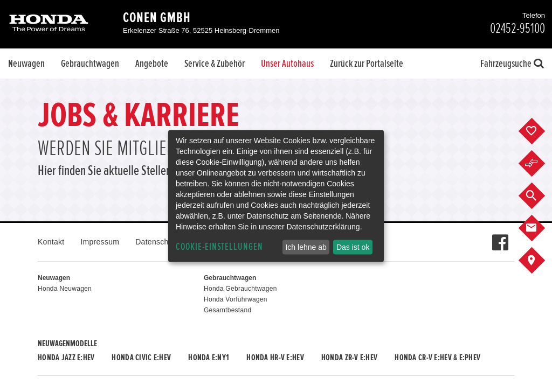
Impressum (100, 242)
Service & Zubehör (215, 64)
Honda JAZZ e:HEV (66, 358)
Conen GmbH (157, 18)
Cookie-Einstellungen (219, 247)
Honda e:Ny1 (209, 358)
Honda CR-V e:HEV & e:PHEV (437, 358)
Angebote (152, 64)
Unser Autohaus (287, 64)
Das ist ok (353, 247)
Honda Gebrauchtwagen (240, 289)
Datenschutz (157, 242)
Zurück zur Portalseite (367, 64)
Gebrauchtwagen (90, 64)
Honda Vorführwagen (236, 299)
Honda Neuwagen (65, 289)
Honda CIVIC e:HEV (141, 358)
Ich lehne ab (306, 247)
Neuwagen (26, 64)
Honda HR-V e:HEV (275, 358)
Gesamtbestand (227, 310)
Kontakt (51, 242)
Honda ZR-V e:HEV (349, 358)
